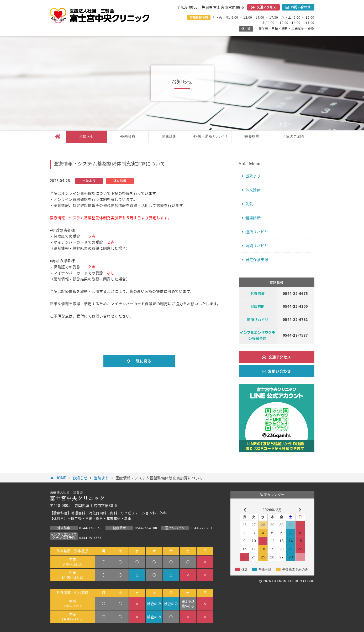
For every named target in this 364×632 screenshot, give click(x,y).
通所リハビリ (257, 232)
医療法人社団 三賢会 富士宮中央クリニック (100, 16)
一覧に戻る (142, 361)
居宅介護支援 (257, 259)
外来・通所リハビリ (211, 137)
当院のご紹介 (294, 137)
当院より (253, 176)
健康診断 (169, 137)
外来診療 (128, 137)
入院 (249, 204)
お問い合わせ (301, 7)
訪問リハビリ (257, 245)
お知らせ (86, 137)
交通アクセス (266, 7)
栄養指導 (252, 137)
